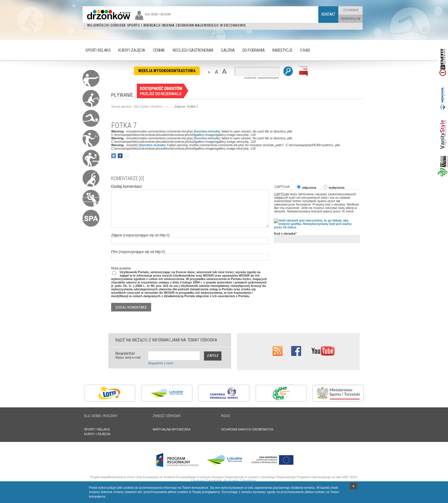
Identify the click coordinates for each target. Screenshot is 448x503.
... (170, 106)
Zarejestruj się (350, 18)
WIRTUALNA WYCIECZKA (171, 429)
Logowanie (351, 10)
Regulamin (156, 363)
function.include (207, 131)
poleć (126, 156)
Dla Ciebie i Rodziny (148, 106)
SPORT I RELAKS (97, 429)
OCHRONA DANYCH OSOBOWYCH (247, 429)
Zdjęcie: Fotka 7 (186, 106)
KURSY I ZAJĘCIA (97, 434)
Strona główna (121, 106)
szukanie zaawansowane (261, 78)
